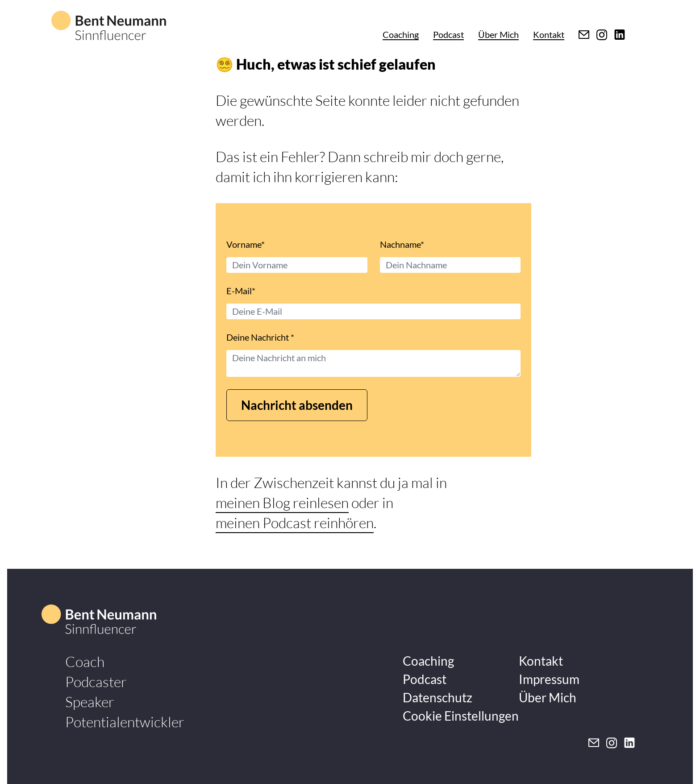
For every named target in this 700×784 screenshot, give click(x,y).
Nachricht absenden (297, 405)
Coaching (401, 34)
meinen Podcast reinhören (295, 523)
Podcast (448, 34)
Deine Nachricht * (260, 337)
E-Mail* (241, 291)
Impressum (549, 679)
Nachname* (402, 244)
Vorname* (246, 244)
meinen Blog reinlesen (282, 503)
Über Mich (498, 34)
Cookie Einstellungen (461, 716)
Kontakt (549, 34)
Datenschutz (437, 697)
